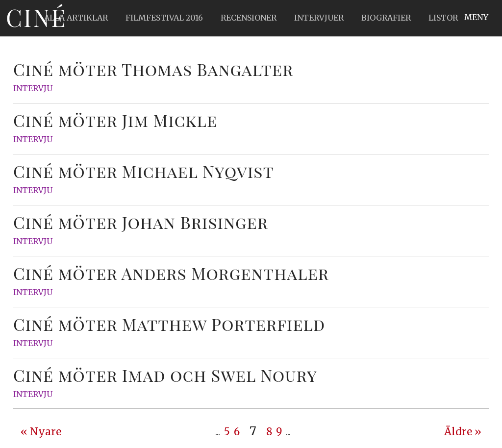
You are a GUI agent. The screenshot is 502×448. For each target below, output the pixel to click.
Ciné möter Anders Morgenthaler (171, 273)
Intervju (33, 88)
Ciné (36, 17)
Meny (476, 17)
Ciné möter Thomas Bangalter (153, 69)
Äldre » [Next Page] (463, 432)
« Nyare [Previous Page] (41, 432)
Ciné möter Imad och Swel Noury (165, 375)
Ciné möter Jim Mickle (115, 120)
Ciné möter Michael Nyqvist (144, 171)
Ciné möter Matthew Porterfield (169, 324)
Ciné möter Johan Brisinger (141, 222)
